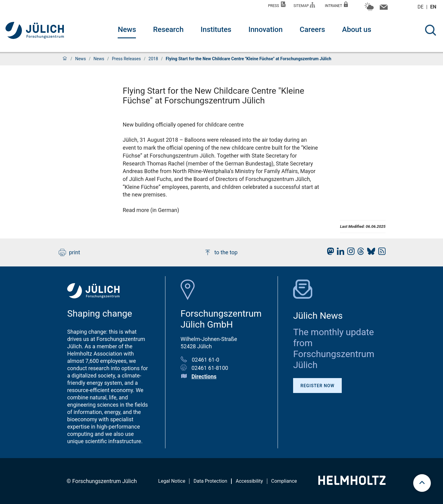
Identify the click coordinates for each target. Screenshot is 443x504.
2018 (153, 59)
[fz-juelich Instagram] (349, 253)
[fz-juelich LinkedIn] (339, 253)
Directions (204, 376)
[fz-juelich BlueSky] (370, 253)
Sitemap (304, 5)
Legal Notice (172, 481)
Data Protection (210, 481)
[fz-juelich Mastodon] (329, 253)
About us (357, 30)
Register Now (317, 386)
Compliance (284, 481)
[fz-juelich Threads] (359, 253)
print (69, 252)
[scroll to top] (422, 483)
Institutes (216, 30)
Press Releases (126, 59)
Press (277, 5)
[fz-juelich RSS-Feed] (380, 253)
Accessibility (249, 481)
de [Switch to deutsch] (421, 7)
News (127, 30)
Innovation (266, 30)
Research (168, 30)
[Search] (431, 30)
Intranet (336, 5)
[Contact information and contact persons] (383, 9)
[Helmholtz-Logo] (352, 483)
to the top (221, 252)
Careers (312, 30)
